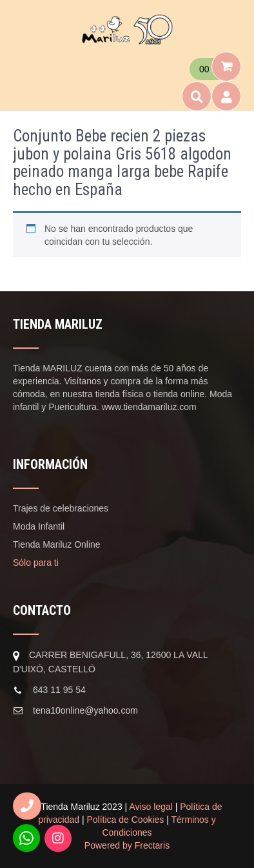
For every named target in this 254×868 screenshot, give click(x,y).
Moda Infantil (39, 526)
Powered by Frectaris (127, 845)
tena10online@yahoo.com (85, 710)
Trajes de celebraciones (61, 508)
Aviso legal (151, 807)
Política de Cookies (126, 820)
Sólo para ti (36, 563)
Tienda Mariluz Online (57, 544)
